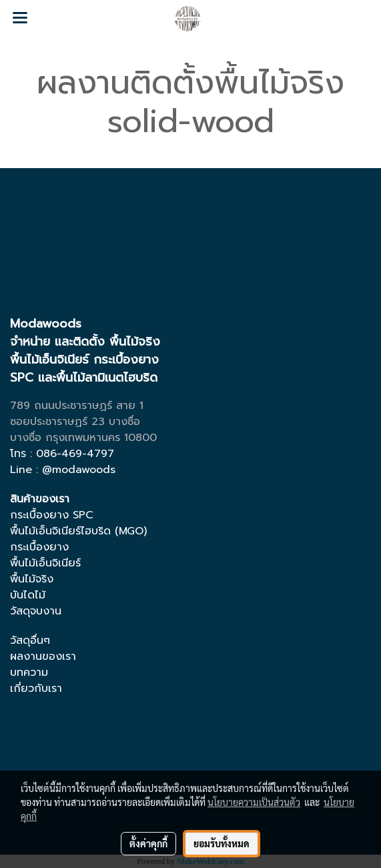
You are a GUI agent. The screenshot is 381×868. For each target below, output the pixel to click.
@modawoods (79, 470)
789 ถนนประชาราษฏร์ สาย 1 (77, 406)
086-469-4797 (75, 454)
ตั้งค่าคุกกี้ (148, 843)
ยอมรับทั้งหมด (222, 843)
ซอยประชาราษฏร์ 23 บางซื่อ (75, 422)
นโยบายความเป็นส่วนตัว (254, 802)
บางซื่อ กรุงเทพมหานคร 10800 (83, 438)
